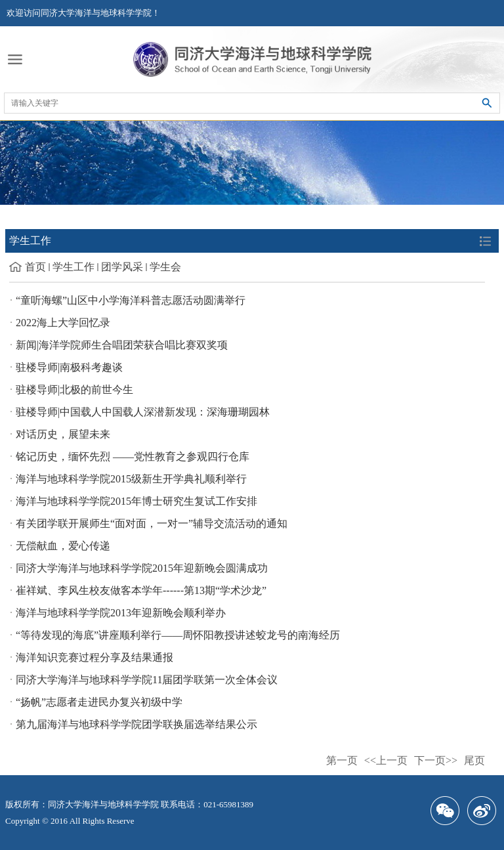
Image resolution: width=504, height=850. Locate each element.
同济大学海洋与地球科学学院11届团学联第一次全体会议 (147, 680)
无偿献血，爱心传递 (63, 546)
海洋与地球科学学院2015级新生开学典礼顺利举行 (131, 479)
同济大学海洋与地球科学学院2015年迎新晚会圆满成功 (142, 568)
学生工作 (73, 267)
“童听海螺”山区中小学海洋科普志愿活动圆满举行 (131, 300)
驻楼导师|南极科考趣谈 (69, 367)
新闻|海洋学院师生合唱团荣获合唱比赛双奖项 (122, 345)
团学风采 (122, 267)
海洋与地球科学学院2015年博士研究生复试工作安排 (136, 501)
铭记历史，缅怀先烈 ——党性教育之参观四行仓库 (133, 457)
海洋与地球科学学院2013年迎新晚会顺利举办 (121, 613)
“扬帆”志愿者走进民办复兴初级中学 (99, 702)
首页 (35, 267)
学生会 (165, 267)
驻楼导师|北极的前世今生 (74, 390)
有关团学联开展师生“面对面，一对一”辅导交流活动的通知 (152, 523)
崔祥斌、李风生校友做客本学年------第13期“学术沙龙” (141, 590)
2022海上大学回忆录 (63, 323)
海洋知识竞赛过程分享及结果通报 (94, 657)
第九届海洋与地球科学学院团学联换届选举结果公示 (136, 724)
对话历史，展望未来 (63, 434)
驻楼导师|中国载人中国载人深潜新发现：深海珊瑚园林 (143, 412)
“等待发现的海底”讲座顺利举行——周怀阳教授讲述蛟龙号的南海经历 (178, 635)
